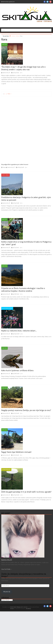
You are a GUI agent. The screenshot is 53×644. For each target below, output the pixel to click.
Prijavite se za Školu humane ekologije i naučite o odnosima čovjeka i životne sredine (23, 290)
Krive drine (5, 175)
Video (4, 167)
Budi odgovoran (7, 308)
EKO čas (4, 45)
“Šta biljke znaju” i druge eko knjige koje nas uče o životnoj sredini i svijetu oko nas (23, 68)
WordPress (28, 609)
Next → (10, 94)
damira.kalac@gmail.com (9, 2)
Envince (12, 609)
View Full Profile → (7, 569)
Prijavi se (7, 592)
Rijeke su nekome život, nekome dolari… (19, 331)
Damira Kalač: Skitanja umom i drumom (19, 607)
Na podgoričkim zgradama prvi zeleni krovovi (15, 164)
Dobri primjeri (6, 469)
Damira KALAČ (7, 560)
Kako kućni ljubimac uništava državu (17, 370)
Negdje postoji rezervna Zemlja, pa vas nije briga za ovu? (26, 410)
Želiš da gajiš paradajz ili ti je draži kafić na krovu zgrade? (26, 492)
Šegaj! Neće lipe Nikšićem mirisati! (16, 452)
